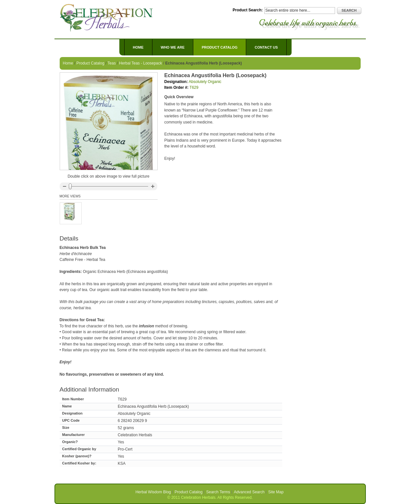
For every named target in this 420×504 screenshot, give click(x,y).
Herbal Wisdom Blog (153, 492)
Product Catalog (90, 63)
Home (138, 47)
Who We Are (173, 47)
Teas (112, 63)
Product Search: (248, 10)
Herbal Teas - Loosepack (141, 63)
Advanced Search (249, 492)
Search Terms (218, 492)
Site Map (276, 492)
